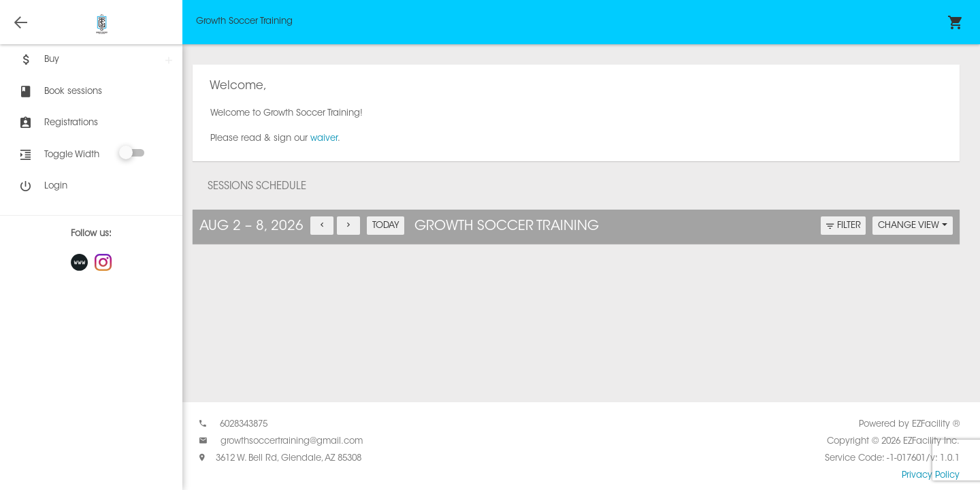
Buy (38, 60)
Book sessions (60, 92)
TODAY (386, 226)
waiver (324, 138)
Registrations (58, 123)
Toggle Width (72, 155)
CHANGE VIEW (913, 226)
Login (42, 186)
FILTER (844, 226)
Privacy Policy (931, 475)
